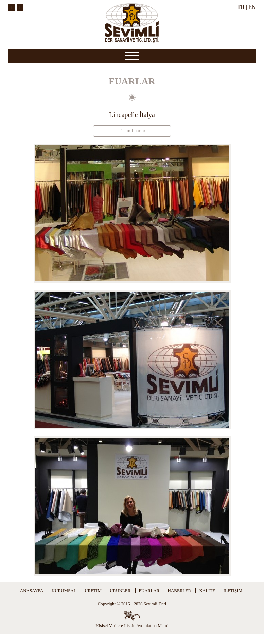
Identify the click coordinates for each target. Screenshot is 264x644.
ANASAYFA (32, 590)
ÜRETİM (93, 590)
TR (241, 7)
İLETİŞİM (233, 590)
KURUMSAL (64, 590)
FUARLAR (149, 590)
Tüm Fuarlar (132, 131)
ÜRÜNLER (120, 590)
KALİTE (207, 590)
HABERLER (180, 590)
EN (252, 7)
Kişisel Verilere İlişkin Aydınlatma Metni (132, 625)
